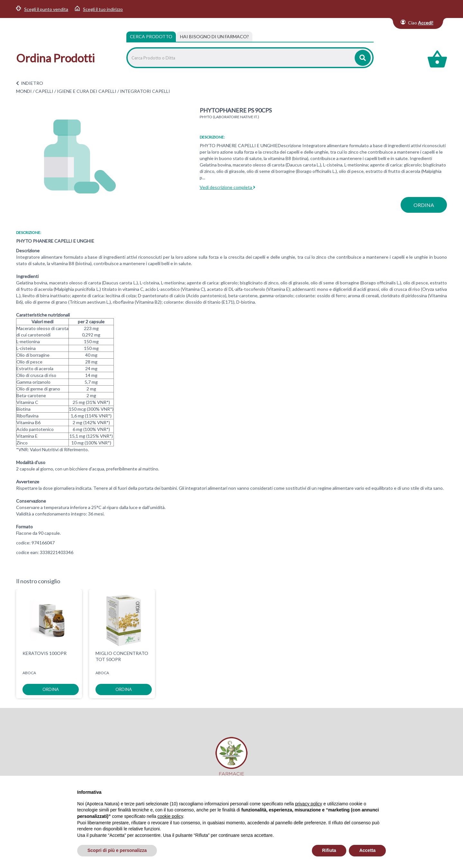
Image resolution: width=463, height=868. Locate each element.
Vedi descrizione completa (227, 187)
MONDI (24, 91)
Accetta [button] (367, 850)
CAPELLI (44, 91)
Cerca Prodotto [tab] (151, 36)
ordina (424, 205)
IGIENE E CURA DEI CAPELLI (87, 91)
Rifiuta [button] (329, 850)
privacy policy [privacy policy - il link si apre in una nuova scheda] (309, 804)
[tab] (214, 37)
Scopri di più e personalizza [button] (117, 850)
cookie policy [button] (170, 816)
